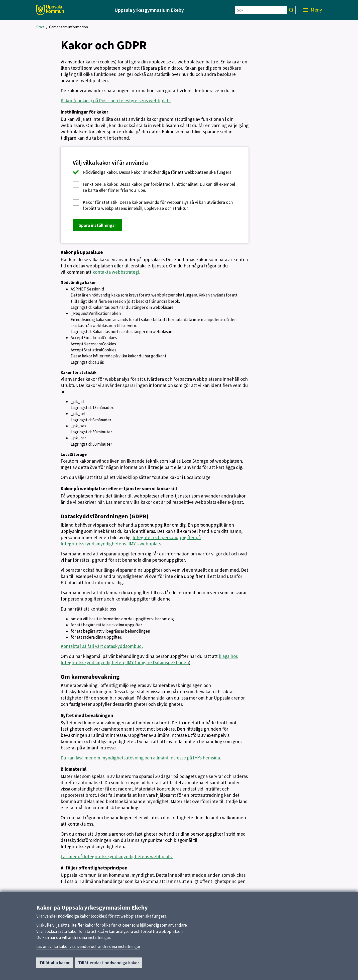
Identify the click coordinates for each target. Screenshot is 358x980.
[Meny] (313, 10)
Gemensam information (69, 27)
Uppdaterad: (72, 894)
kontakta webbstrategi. (116, 272)
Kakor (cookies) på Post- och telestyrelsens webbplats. (116, 101)
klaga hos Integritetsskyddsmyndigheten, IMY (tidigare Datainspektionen (149, 659)
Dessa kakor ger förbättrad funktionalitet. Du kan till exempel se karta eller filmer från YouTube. (154, 187)
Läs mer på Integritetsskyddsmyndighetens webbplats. (117, 856)
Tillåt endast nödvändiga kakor (109, 965)
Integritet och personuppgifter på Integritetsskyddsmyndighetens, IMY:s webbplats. (131, 541)
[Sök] (261, 10)
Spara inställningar (97, 225)
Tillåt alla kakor (54, 965)
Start (40, 27)
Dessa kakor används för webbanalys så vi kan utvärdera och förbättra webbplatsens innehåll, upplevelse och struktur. (153, 205)
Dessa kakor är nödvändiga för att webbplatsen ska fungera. (153, 172)
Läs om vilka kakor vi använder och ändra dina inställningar (88, 949)
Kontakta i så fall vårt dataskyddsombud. (102, 646)
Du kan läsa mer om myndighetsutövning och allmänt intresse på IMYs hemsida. (141, 758)
